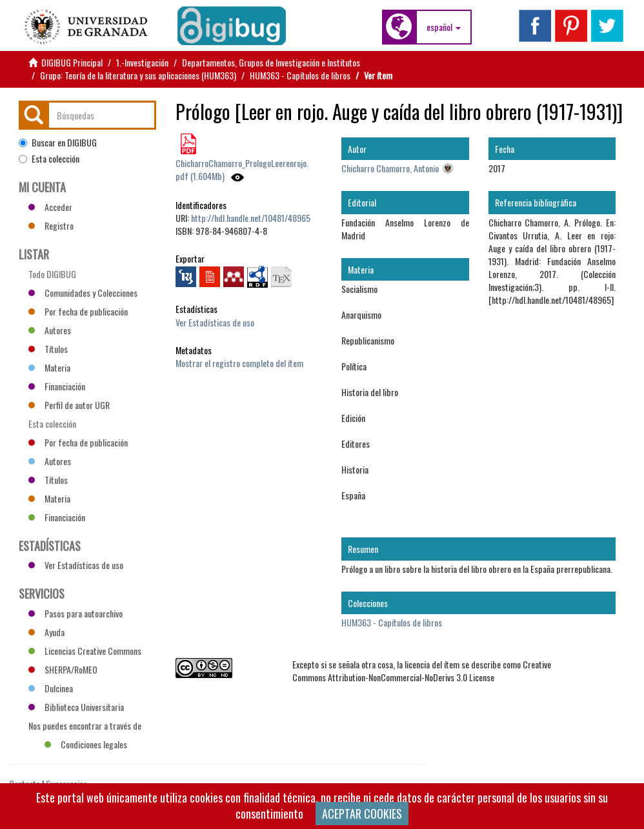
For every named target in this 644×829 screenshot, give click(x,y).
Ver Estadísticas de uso (215, 322)
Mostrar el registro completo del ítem (239, 363)
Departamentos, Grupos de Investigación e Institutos (271, 62)
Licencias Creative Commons (85, 651)
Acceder (50, 207)
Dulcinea (51, 688)
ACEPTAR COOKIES (362, 814)
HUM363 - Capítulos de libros (300, 75)
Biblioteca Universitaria (76, 707)
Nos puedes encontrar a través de (85, 727)
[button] (444, 27)
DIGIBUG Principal (72, 62)
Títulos (48, 349)
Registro (51, 225)
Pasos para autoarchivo (75, 613)
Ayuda (46, 632)
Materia (49, 367)
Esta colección (49, 159)
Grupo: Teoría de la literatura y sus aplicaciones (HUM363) (138, 75)
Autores (50, 330)
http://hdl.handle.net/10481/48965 (251, 218)
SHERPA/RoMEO (63, 669)
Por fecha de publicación (78, 311)
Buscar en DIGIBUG (58, 143)
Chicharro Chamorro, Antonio (390, 168)
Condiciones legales (86, 744)
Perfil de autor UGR (69, 405)
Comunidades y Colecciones (83, 293)
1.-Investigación (142, 62)
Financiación (57, 386)
